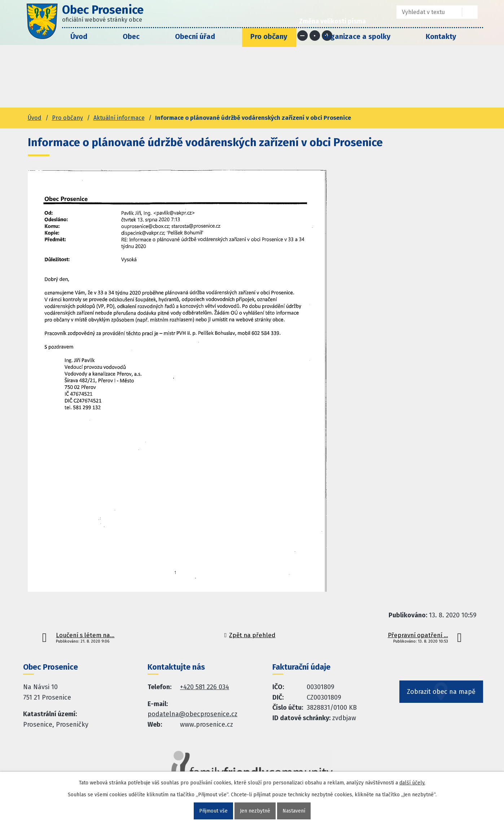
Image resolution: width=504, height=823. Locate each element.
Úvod (79, 36)
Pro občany (269, 36)
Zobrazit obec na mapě (441, 692)
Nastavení (294, 811)
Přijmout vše (213, 811)
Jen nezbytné (255, 811)
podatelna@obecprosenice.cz (192, 714)
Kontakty (441, 36)
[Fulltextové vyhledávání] (424, 12)
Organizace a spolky (356, 36)
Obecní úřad (195, 36)
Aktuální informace (119, 118)
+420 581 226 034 (205, 687)
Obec (131, 36)
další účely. (412, 783)
